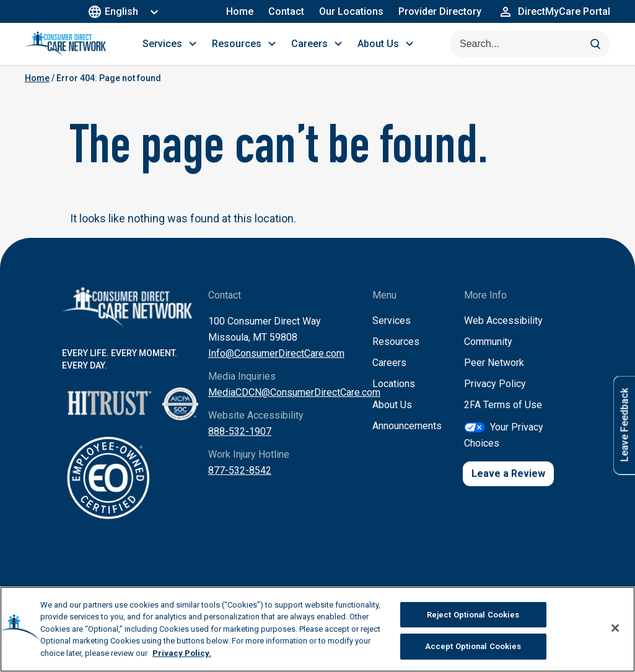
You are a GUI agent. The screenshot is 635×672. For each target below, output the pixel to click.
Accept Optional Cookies (473, 650)
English (115, 11)
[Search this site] (530, 44)
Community (488, 342)
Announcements (407, 426)
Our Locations (351, 11)
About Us (392, 405)
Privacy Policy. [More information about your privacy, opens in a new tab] (182, 656)
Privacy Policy (495, 384)
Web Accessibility (503, 321)
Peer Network (494, 363)
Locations (394, 384)
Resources (396, 342)
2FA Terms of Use (503, 405)
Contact (286, 11)
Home (240, 11)
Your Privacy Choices (504, 435)
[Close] (615, 631)
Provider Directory (440, 11)
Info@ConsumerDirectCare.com (276, 353)
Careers (389, 363)
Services (392, 321)
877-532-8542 (240, 470)
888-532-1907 (240, 431)
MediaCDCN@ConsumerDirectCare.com (294, 392)
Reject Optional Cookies (473, 618)
